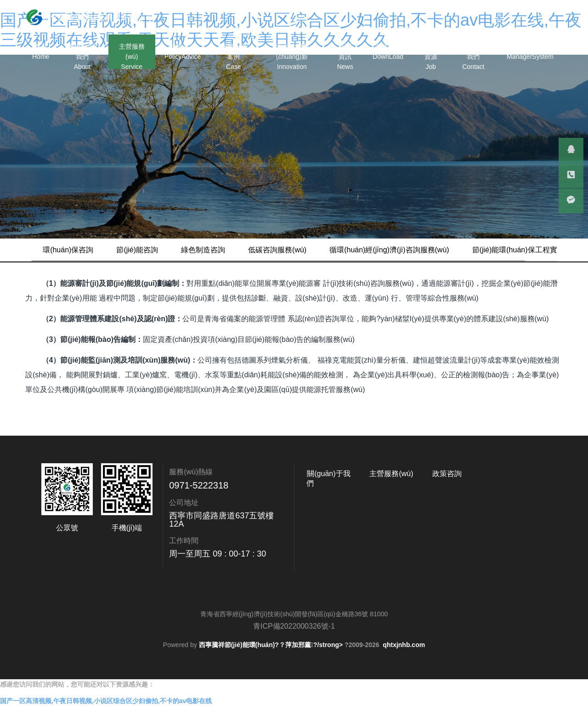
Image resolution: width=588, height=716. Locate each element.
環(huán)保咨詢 (86, 250)
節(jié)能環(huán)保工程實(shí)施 (115, 273)
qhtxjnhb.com (404, 668)
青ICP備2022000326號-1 (294, 649)
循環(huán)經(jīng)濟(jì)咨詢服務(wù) (407, 250)
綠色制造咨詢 (221, 250)
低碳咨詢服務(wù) (296, 250)
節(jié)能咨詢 (155, 250)
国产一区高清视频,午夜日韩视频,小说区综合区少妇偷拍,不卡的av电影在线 (106, 711)
